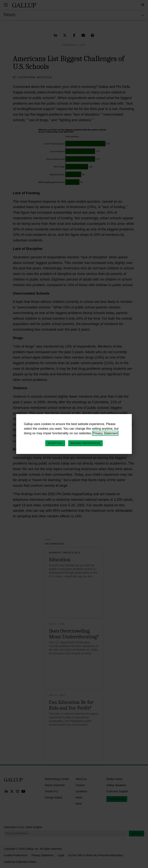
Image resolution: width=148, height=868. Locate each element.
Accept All (55, 443)
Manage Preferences (85, 443)
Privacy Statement (105, 433)
